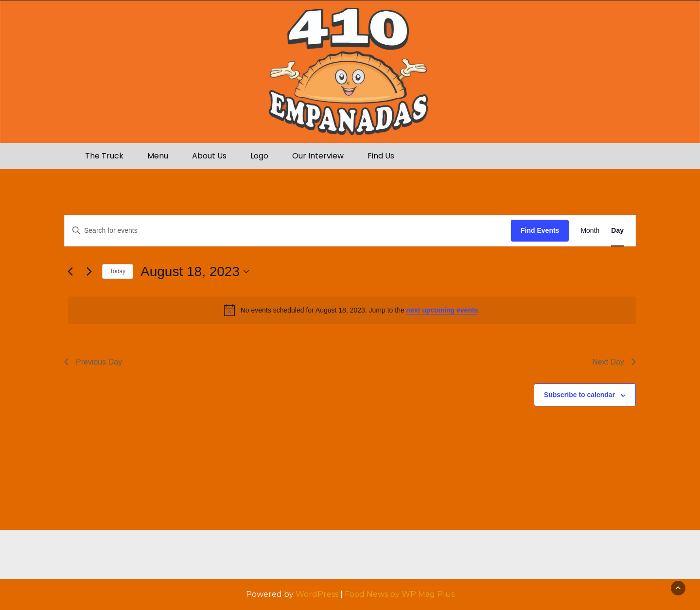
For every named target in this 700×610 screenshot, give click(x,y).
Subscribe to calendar (579, 395)
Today (118, 271)
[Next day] (89, 272)
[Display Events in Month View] (590, 231)
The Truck (104, 156)
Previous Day (93, 362)
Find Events (540, 230)
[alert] (352, 310)
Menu (158, 156)
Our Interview (318, 156)
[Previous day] (70, 272)
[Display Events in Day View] (617, 231)
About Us (209, 156)
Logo (259, 156)
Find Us (381, 156)
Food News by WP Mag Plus (400, 594)
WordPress (317, 594)
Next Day (614, 362)
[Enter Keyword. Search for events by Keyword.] (288, 231)
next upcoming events (442, 310)
